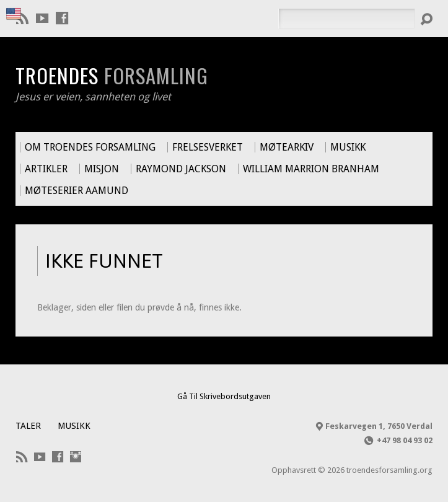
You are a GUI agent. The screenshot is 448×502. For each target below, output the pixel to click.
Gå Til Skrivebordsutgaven (224, 396)
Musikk (74, 426)
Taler (28, 426)
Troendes (112, 75)
